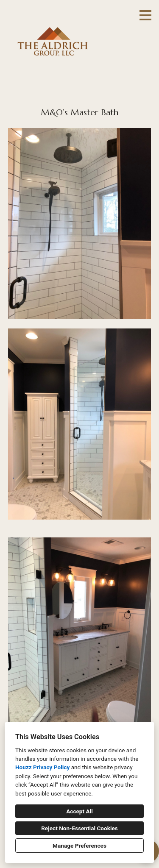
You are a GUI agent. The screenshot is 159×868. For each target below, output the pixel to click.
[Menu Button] (145, 15)
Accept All (79, 811)
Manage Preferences (79, 846)
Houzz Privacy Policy (42, 767)
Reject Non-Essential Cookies (79, 828)
